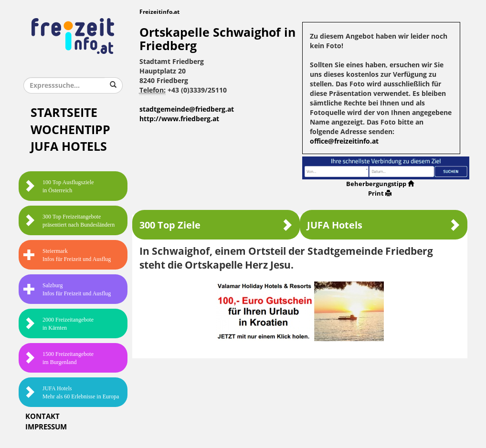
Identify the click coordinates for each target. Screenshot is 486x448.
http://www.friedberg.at (179, 119)
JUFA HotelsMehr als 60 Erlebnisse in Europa (71, 392)
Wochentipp (70, 130)
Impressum (46, 427)
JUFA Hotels (69, 147)
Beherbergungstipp (380, 184)
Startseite (64, 113)
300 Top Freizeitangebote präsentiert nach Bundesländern (69, 221)
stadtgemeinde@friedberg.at (187, 109)
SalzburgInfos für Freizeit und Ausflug (67, 289)
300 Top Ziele (216, 225)
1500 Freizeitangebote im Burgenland (58, 358)
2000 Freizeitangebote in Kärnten (58, 324)
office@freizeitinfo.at (344, 141)
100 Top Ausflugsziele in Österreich (59, 186)
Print (380, 193)
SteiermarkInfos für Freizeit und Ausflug (67, 255)
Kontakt (42, 417)
